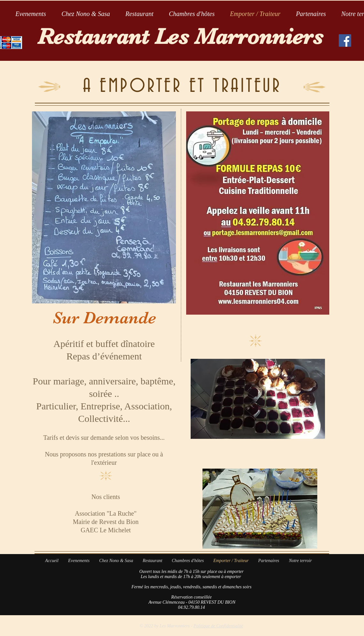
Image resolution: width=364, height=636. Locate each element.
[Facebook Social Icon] (345, 40)
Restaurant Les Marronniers (180, 36)
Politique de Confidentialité (218, 626)
